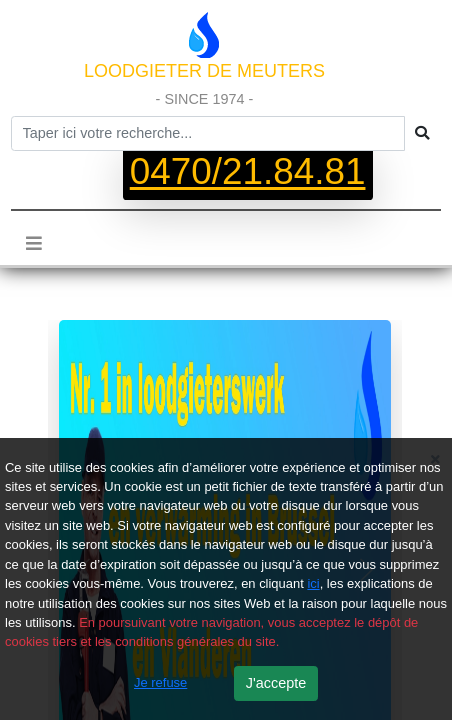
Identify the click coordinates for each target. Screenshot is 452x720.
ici (313, 583)
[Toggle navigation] (34, 243)
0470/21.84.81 (248, 172)
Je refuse (160, 682)
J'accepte (276, 683)
